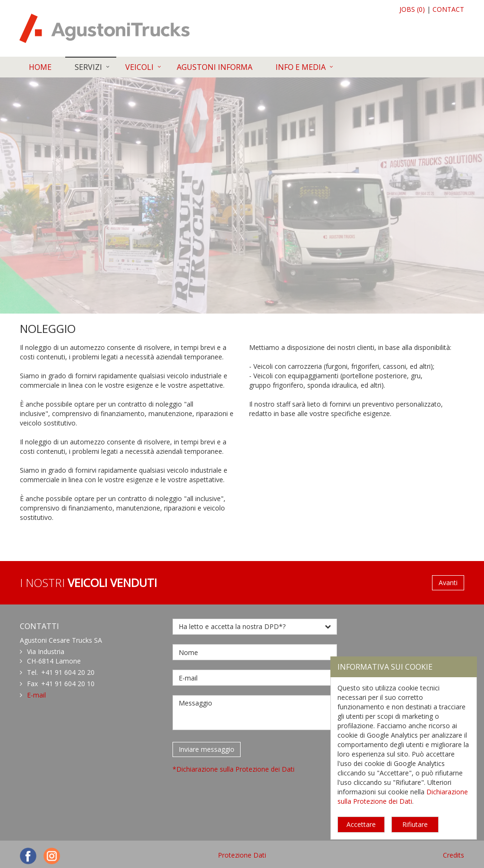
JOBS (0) (412, 9)
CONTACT (448, 9)
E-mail (36, 695)
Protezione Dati (242, 855)
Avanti (448, 583)
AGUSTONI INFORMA (215, 67)
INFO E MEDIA (301, 67)
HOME (40, 67)
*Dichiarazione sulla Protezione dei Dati (233, 769)
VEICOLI (139, 67)
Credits (454, 855)
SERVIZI (88, 67)
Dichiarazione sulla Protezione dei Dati (403, 796)
